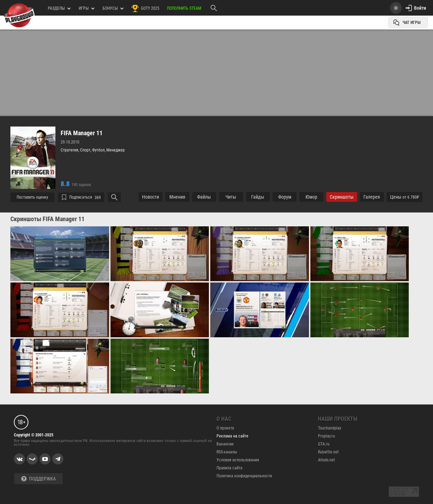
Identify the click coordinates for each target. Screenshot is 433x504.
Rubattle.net (328, 452)
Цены (405, 197)
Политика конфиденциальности (244, 476)
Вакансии (225, 444)
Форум (285, 197)
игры (86, 8)
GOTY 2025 (145, 8)
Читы (231, 197)
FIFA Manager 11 (82, 133)
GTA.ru (324, 444)
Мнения (177, 197)
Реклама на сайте (232, 436)
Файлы (204, 197)
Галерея (372, 197)
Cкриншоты (342, 197)
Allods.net (326, 460)
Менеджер (116, 150)
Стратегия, (70, 150)
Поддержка (38, 479)
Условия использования (238, 460)
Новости (151, 197)
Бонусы (113, 8)
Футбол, (99, 150)
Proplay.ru (326, 436)
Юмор (311, 197)
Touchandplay (330, 428)
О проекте (225, 428)
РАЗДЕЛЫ (59, 8)
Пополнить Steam (184, 8)
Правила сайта (229, 468)
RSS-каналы (227, 452)
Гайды (258, 197)
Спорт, (86, 150)
